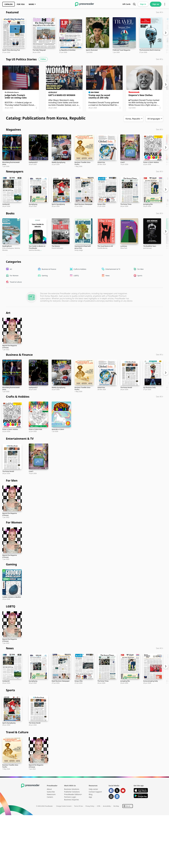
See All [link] (159, 12)
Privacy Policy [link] (90, 806)
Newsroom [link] (51, 794)
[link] (9, 4)
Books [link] (10, 213)
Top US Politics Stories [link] (21, 59)
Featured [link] (12, 12)
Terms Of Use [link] (79, 806)
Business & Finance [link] (19, 355)
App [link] (90, 797)
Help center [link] (93, 789)
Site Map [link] (116, 806)
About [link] (49, 789)
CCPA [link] (99, 806)
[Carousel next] (167, 36)
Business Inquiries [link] (71, 800)
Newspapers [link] (15, 171)
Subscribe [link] (51, 792)
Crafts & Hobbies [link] (18, 396)
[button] (24, 93)
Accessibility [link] (107, 806)
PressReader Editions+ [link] (73, 794)
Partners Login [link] (70, 797)
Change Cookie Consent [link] (64, 806)
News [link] (10, 648)
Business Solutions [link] (72, 789)
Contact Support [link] (95, 792)
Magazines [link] (13, 129)
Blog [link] (91, 794)
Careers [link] (50, 797)
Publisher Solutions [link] (72, 792)
